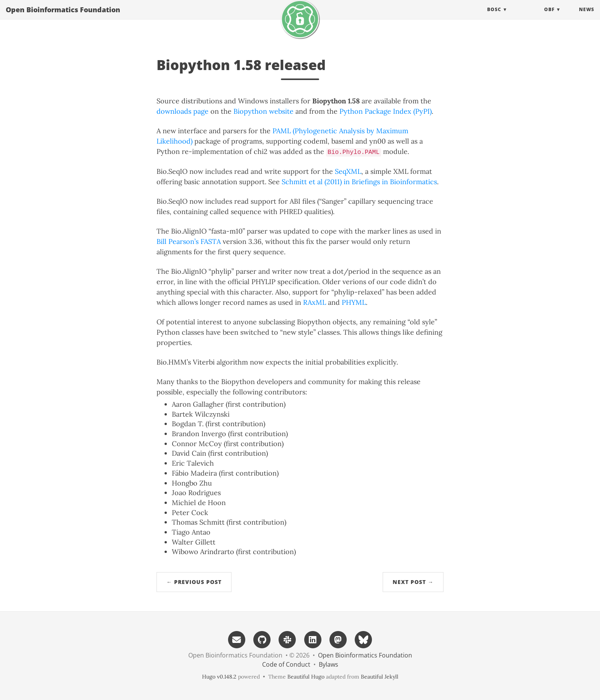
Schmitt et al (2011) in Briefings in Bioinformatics (359, 182)
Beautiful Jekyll (380, 677)
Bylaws (329, 664)
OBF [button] (549, 17)
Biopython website (263, 111)
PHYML (354, 302)
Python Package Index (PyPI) (386, 111)
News (587, 17)
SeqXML (348, 171)
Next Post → (413, 582)
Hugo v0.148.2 (219, 677)
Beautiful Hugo (306, 677)
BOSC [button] (494, 17)
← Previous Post (194, 582)
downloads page (183, 111)
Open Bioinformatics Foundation (63, 17)
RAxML (315, 302)
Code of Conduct (286, 664)
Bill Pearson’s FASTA (189, 241)
